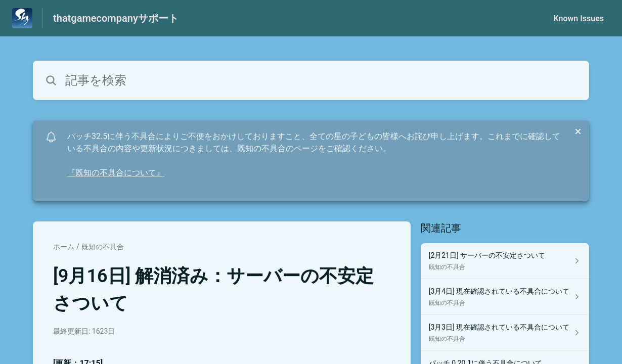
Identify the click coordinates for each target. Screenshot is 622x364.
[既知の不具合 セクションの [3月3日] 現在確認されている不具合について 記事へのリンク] (505, 333)
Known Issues (579, 18)
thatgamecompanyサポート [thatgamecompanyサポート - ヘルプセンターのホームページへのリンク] (116, 18)
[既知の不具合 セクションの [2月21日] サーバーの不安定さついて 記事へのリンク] (505, 261)
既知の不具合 (103, 247)
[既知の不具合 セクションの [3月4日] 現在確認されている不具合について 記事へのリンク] (505, 297)
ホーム (64, 247)
